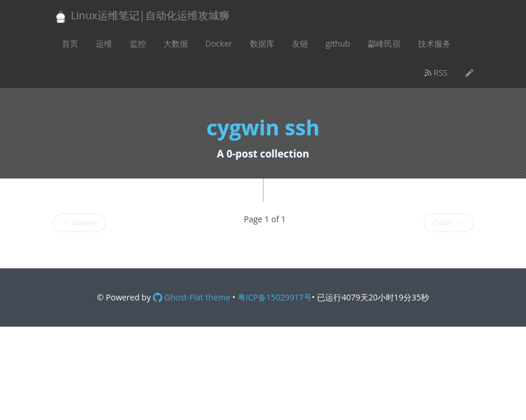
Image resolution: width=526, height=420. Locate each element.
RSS (436, 73)
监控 (138, 43)
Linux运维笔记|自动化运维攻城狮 (141, 16)
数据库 (262, 43)
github (338, 43)
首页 (70, 43)
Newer (79, 223)
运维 (104, 43)
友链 (300, 43)
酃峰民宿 (384, 43)
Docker (219, 43)
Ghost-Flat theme (191, 297)
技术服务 (434, 43)
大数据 (176, 43)
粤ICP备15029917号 (275, 297)
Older (448, 223)
